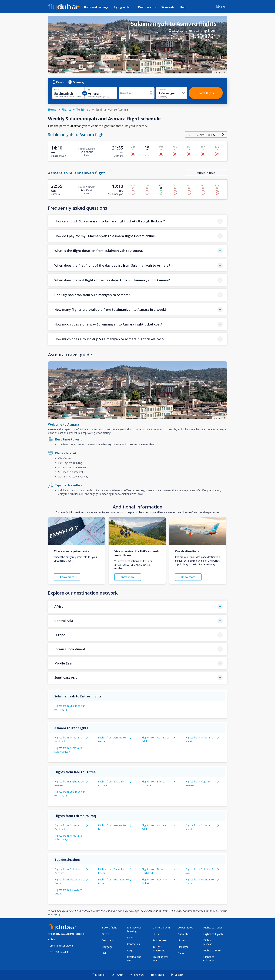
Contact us (133, 944)
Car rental (183, 934)
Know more (67, 577)
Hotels (182, 940)
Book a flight (109, 928)
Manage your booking (135, 929)
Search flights (206, 93)
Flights (66, 110)
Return (58, 82)
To (89, 90)
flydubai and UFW (134, 959)
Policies (52, 939)
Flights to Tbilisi (212, 928)
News (130, 937)
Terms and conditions (61, 946)
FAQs (156, 934)
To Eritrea (83, 110)
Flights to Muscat (209, 942)
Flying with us (123, 7)
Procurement (160, 940)
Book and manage (96, 7)
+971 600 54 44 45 (59, 952)
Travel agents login (161, 959)
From (57, 90)
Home (52, 110)
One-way (77, 82)
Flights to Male (212, 950)
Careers (182, 953)
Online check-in (161, 928)
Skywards (168, 7)
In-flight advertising (159, 949)
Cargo (131, 950)
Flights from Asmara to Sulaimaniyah (68, 838)
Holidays (183, 947)
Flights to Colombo (209, 959)
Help (183, 7)
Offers (105, 934)
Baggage (107, 947)
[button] (137, 221)
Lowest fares (185, 928)
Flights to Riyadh (213, 934)
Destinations (147, 7)
